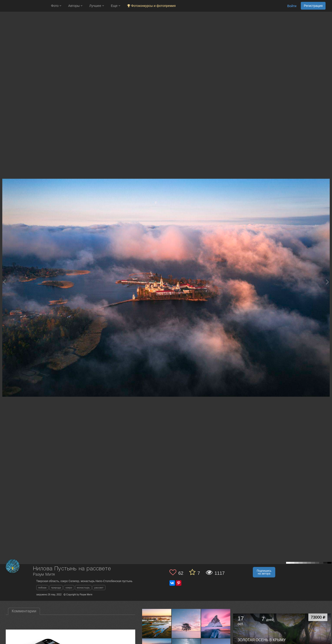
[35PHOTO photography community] (25, 6)
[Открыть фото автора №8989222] (216, 623)
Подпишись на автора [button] (264, 572)
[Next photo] (327, 282)
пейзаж (42, 588)
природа (56, 588)
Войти (292, 6)
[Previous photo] (4, 282)
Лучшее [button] (97, 6)
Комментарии (24, 611)
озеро (69, 588)
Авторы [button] (75, 6)
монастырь (83, 588)
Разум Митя (44, 575)
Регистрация (313, 6)
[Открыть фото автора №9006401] (186, 623)
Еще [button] (116, 6)
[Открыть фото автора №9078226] (157, 623)
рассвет (99, 588)
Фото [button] (56, 6)
